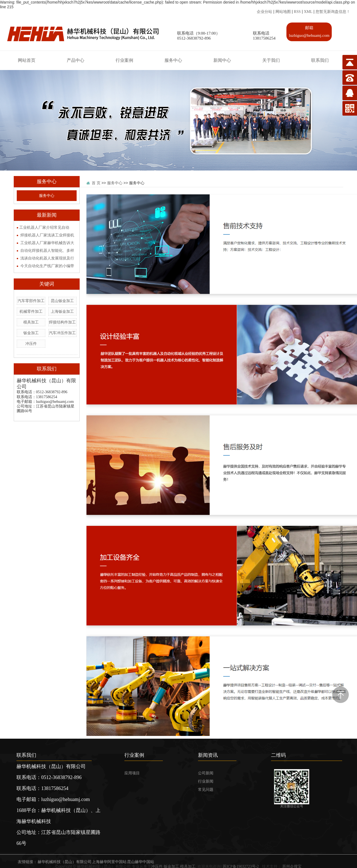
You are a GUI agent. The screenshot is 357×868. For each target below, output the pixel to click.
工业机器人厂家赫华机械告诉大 (47, 243)
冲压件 (31, 344)
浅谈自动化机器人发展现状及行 (47, 258)
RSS (297, 12)
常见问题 (206, 790)
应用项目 (132, 773)
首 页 (96, 183)
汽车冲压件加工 (62, 333)
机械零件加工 (31, 312)
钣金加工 (31, 333)
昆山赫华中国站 (141, 862)
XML (308, 12)
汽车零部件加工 (31, 301)
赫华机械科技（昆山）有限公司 (65, 862)
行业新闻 (206, 781)
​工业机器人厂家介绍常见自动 (44, 228)
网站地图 (283, 12)
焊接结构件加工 (62, 322)
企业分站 (264, 12)
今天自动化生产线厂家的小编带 (47, 266)
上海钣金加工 (62, 312)
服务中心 (47, 196)
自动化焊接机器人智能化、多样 (47, 251)
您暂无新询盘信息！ (333, 12)
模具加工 (31, 322)
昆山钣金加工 (62, 301)
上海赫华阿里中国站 (109, 862)
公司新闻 (206, 773)
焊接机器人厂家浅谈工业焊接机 (47, 235)
